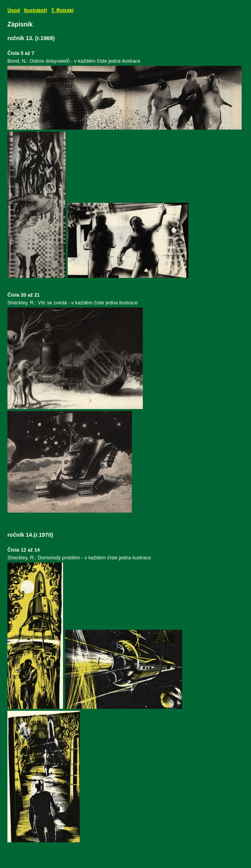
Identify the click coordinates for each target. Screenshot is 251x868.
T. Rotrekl (62, 10)
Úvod (14, 10)
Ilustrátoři (36, 10)
